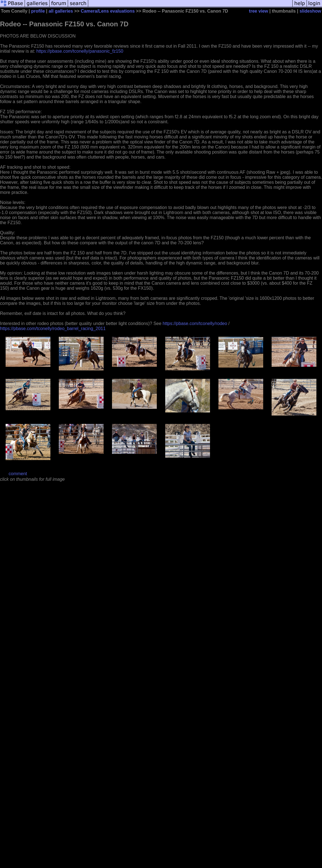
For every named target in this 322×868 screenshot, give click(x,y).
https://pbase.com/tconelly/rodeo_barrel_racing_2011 (53, 329)
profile (38, 11)
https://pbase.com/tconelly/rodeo (195, 323)
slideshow (310, 11)
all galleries (61, 11)
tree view (258, 11)
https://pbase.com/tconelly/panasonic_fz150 (80, 51)
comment (18, 474)
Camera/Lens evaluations (108, 11)
